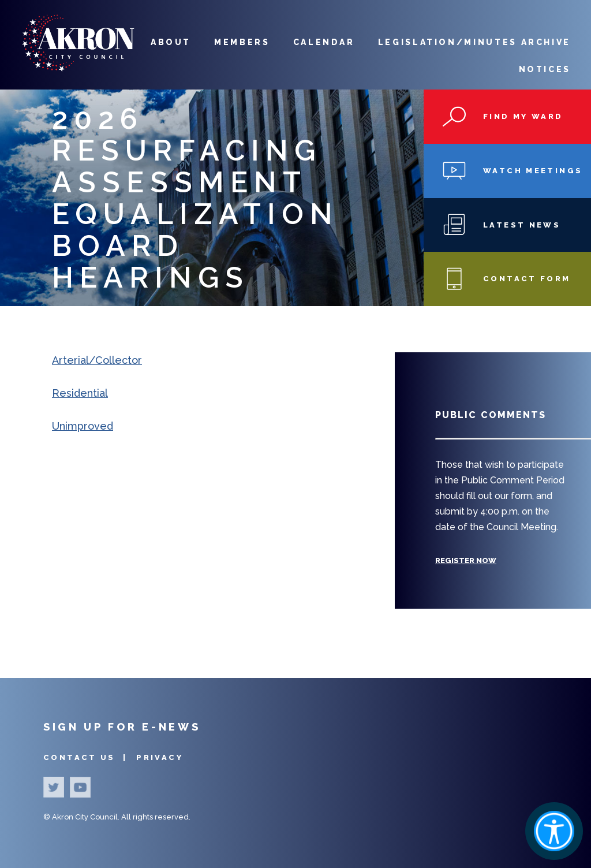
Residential (80, 393)
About (171, 42)
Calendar (324, 42)
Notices (545, 69)
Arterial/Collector (97, 360)
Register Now (466, 560)
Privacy (160, 757)
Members (242, 42)
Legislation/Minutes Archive (474, 42)
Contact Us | (87, 757)
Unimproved (83, 426)
